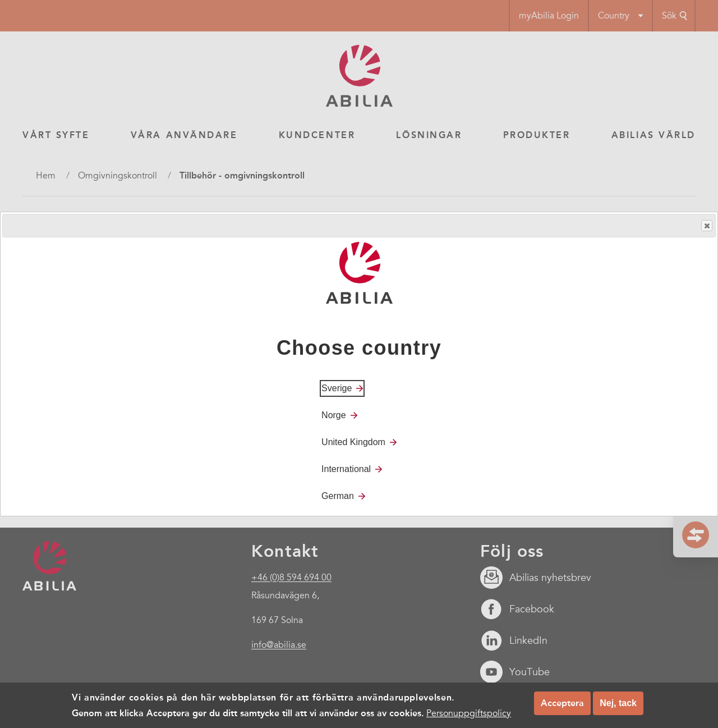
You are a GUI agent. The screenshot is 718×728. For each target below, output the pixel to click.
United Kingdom (353, 442)
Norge (334, 415)
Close (706, 226)
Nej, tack (618, 703)
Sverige (337, 388)
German (338, 496)
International (346, 469)
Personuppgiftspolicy (469, 713)
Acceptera (562, 703)
